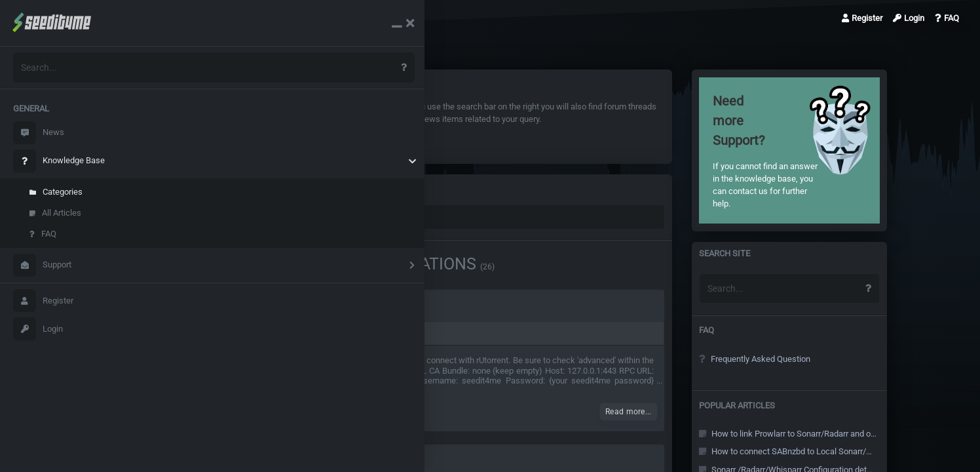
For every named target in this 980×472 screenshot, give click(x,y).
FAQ (43, 234)
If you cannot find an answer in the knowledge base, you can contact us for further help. (779, 150)
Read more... (644, 412)
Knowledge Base (59, 161)
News (39, 133)
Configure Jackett (226, 462)
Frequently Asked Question (770, 359)
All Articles (55, 213)
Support (42, 265)
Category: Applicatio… (288, 18)
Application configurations (322, 333)
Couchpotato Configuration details (263, 307)
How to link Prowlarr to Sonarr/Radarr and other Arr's (797, 434)
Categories (56, 192)
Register (43, 301)
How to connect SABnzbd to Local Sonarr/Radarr (797, 451)
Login (38, 329)
